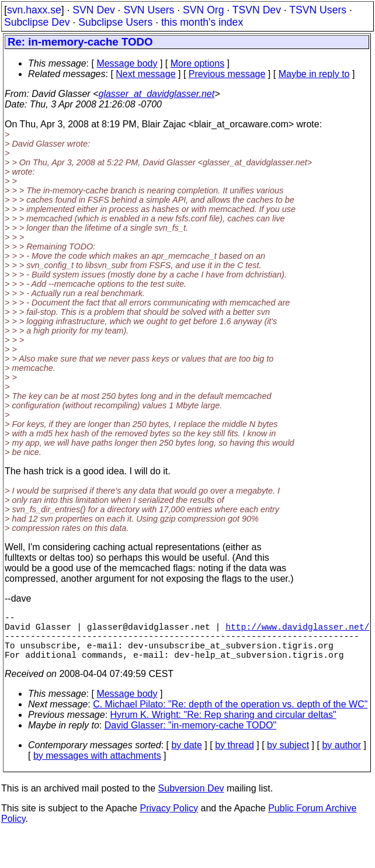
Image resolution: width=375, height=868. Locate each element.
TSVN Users (318, 10)
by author (341, 757)
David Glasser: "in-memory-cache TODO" (190, 737)
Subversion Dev (191, 800)
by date (186, 757)
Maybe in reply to (314, 74)
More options (198, 63)
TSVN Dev (257, 10)
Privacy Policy (169, 820)
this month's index (202, 22)
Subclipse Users (115, 22)
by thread (235, 757)
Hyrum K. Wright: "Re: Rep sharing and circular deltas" (223, 726)
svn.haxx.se (34, 10)
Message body (127, 63)
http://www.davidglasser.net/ (297, 631)
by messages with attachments (97, 767)
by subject (288, 757)
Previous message (227, 74)
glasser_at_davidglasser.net (156, 94)
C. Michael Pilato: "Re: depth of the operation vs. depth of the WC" (230, 716)
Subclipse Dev (37, 22)
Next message (145, 74)
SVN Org (203, 10)
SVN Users (149, 10)
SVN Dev (93, 10)
